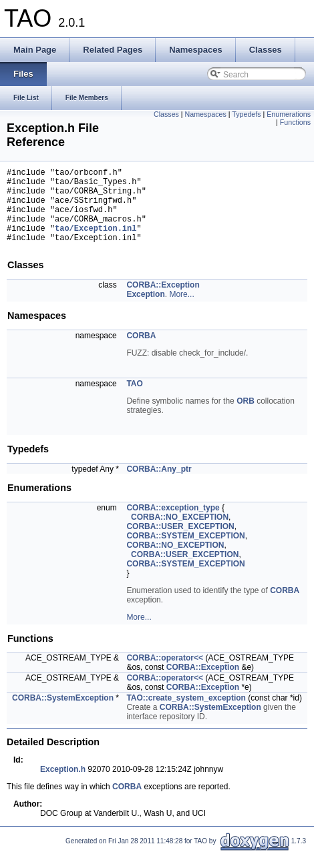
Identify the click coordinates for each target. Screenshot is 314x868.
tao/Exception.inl (96, 242)
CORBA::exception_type (173, 524)
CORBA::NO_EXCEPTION (180, 533)
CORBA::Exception (163, 301)
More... (181, 310)
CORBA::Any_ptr (159, 485)
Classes (166, 114)
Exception (145, 310)
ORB (246, 417)
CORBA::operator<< (165, 674)
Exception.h (63, 785)
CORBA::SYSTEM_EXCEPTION (185, 552)
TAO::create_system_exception (186, 714)
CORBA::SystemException (63, 714)
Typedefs (246, 114)
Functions (295, 122)
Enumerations (289, 114)
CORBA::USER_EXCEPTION (180, 542)
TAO (134, 400)
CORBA (141, 352)
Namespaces (206, 114)
